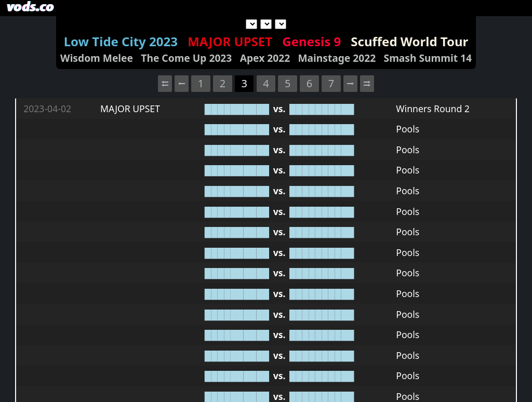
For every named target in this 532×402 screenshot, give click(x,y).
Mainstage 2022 (337, 58)
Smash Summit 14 (428, 58)
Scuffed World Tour (409, 41)
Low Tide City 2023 (121, 41)
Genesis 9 (311, 41)
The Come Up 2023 (186, 58)
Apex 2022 (265, 58)
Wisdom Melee (97, 58)
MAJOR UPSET (230, 41)
